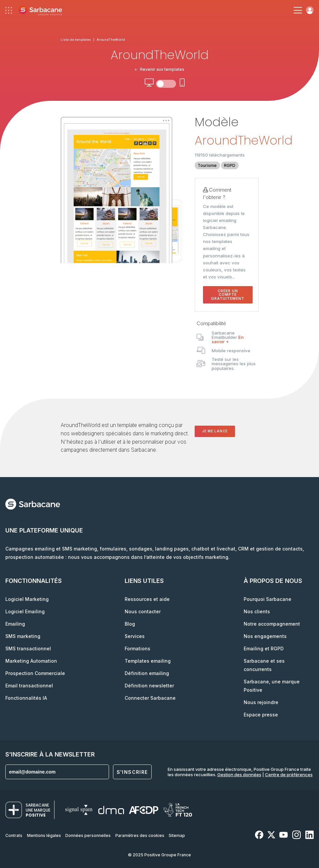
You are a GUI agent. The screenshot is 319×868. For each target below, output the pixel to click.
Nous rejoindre (261, 702)
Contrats (14, 835)
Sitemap (177, 835)
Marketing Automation (31, 661)
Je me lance (215, 431)
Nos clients (257, 611)
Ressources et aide (147, 599)
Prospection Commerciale (35, 673)
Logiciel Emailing (25, 611)
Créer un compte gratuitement (228, 295)
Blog (130, 624)
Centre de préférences (289, 775)
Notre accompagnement (272, 624)
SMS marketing (23, 636)
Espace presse (261, 715)
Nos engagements (265, 636)
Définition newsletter (149, 686)
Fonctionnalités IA (26, 698)
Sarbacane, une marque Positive (272, 686)
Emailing (15, 624)
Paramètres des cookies (140, 835)
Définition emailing (147, 673)
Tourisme (207, 165)
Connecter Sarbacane (150, 698)
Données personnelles (88, 835)
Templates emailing (148, 661)
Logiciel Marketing (27, 599)
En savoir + (228, 339)
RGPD (230, 165)
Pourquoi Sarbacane (267, 599)
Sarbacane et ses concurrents (264, 665)
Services (135, 636)
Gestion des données (239, 775)
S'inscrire (132, 772)
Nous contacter (143, 611)
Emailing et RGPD (264, 648)
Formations (137, 648)
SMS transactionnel (28, 648)
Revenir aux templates (159, 69)
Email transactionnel (29, 686)
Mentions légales (44, 835)
